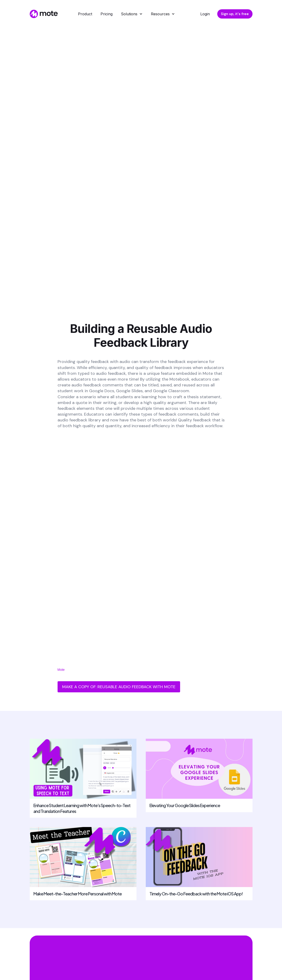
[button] (132, 14)
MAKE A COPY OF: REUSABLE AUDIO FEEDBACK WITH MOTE (119, 687)
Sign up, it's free (235, 14)
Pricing (107, 14)
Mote (61, 670)
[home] (43, 14)
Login (205, 14)
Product (85, 14)
